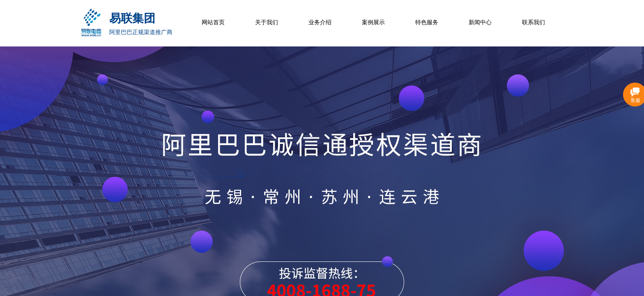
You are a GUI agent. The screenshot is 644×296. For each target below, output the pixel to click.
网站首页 (213, 22)
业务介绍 (320, 22)
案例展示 (373, 22)
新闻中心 (480, 22)
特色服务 (427, 22)
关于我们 (267, 22)
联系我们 (534, 22)
